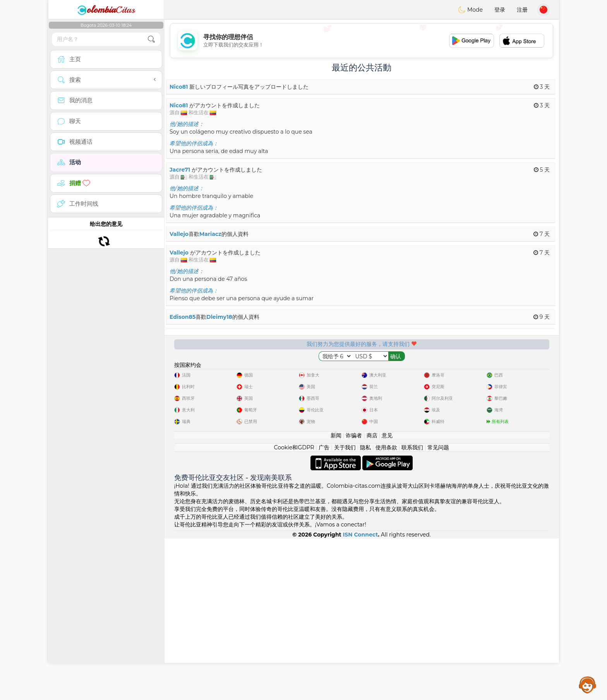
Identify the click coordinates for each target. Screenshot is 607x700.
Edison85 (183, 317)
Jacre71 (180, 170)
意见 (387, 597)
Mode (470, 10)
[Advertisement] (362, 41)
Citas (106, 10)
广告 (324, 609)
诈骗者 (354, 597)
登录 (500, 10)
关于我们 (345, 609)
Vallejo (179, 234)
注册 (522, 10)
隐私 (365, 609)
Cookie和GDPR (294, 609)
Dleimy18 (219, 317)
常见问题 (438, 609)
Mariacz (210, 234)
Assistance (588, 685)
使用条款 (386, 609)
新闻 (336, 597)
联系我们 (412, 609)
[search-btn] (151, 39)
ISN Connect (361, 696)
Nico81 (179, 87)
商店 (372, 597)
